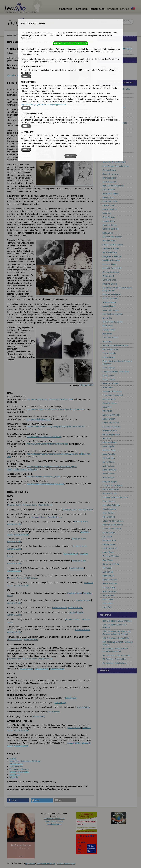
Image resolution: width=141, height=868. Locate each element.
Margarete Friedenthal (112, 256)
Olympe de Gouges (111, 272)
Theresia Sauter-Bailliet (113, 486)
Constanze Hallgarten (112, 294)
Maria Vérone (108, 576)
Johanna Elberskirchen (112, 237)
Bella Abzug (108, 95)
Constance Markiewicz (112, 391)
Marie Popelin (109, 446)
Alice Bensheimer (110, 146)
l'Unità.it (13, 758)
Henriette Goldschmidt (112, 268)
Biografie (11, 75)
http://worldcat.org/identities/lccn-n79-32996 (46, 484)
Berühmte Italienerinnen (113, 45)
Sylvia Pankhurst (110, 430)
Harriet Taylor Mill (110, 548)
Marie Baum (108, 135)
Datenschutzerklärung (46, 864)
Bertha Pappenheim (111, 434)
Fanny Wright (108, 599)
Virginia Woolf (109, 595)
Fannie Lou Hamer (111, 298)
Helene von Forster (111, 248)
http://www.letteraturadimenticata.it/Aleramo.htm (47, 444)
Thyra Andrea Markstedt (113, 395)
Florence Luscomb (111, 383)
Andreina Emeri (109, 241)
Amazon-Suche (14, 505)
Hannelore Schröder (111, 505)
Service (124, 9)
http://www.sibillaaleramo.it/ (38, 419)
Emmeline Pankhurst (111, 427)
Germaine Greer (110, 280)
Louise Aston (108, 115)
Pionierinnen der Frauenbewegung (38, 35)
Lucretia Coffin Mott (111, 415)
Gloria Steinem (109, 533)
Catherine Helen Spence (113, 521)
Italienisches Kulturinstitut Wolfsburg (25, 761)
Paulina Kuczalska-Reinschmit (116, 345)
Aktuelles (112, 9)
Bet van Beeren (109, 142)
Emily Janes (108, 326)
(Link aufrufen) (71, 698)
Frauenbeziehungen (111, 52)
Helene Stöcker (109, 544)
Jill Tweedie (108, 568)
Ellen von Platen (110, 442)
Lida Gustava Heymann (113, 314)
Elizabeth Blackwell (111, 158)
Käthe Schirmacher (111, 489)
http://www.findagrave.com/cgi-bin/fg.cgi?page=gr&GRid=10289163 (56, 427)
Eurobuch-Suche (30, 505)
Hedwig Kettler (109, 330)
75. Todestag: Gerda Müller (114, 659)
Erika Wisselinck (110, 592)
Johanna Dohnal (110, 225)
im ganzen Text (123, 21)
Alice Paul (107, 438)
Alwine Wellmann (110, 584)
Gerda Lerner (108, 376)
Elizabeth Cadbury (110, 194)
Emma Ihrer (108, 318)
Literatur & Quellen (34, 75)
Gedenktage (97, 9)
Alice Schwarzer (109, 509)
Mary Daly (107, 213)
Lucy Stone (107, 536)
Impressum (30, 864)
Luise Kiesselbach (110, 338)
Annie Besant (108, 150)
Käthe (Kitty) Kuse (110, 349)
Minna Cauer (108, 198)
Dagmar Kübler (87, 385)
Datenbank (82, 9)
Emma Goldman (110, 264)
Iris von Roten (109, 462)
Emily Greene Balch (111, 127)
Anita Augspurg (109, 119)
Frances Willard (109, 588)
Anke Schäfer (108, 513)
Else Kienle (107, 334)
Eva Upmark (108, 572)
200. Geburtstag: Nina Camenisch (117, 621)
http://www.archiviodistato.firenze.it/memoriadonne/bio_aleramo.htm (56, 409)
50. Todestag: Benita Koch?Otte (116, 655)
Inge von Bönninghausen (113, 186)
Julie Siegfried (109, 517)
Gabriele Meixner (110, 403)
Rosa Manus (108, 387)
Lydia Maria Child (110, 201)
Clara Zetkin (108, 603)
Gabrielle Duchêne (111, 229)
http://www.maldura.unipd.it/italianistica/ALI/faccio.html (50, 399)
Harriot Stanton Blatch (112, 529)
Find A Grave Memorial (19, 769)
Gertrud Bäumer (109, 182)
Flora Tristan (108, 560)
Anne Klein (107, 342)
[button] (18, 800)
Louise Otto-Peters (111, 423)
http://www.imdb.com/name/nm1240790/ (44, 437)
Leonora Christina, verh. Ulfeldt (116, 372)
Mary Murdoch (109, 419)
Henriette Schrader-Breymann (115, 497)
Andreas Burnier (110, 178)
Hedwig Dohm (109, 221)
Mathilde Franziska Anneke (114, 107)
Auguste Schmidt (110, 493)
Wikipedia (14, 777)
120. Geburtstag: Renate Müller (116, 638)
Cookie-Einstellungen (66, 864)
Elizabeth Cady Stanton (113, 525)
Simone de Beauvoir (111, 139)
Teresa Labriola (109, 353)
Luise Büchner (109, 190)
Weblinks (20, 75)
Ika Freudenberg (110, 252)
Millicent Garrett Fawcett (113, 245)
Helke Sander (108, 478)
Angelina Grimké (110, 284)
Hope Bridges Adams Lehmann (116, 166)
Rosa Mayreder (109, 399)
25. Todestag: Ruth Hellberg (114, 663)
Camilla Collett (109, 205)
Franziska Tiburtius (111, 556)
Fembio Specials (14, 35)
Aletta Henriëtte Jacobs (113, 322)
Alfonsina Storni (109, 540)
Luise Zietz (107, 607)
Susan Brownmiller (111, 174)
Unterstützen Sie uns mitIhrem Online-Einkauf (54, 821)
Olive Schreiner (109, 501)
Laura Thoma (108, 552)
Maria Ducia (108, 233)
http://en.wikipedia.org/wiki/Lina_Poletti (43, 476)
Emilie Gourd (108, 276)
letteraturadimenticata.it (19, 772)
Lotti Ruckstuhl (109, 466)
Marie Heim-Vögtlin (111, 310)
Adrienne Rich (109, 458)
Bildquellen (49, 75)
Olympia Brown (109, 170)
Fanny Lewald (109, 380)
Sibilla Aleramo (109, 103)
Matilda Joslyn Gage (111, 260)
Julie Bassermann (110, 131)
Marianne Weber (110, 580)
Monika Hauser (109, 306)
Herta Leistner (109, 368)
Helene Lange (109, 357)
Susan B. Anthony (110, 111)
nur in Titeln (122, 23)
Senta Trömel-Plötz (111, 564)
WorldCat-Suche (46, 505)
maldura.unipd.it (16, 764)
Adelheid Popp (109, 450)
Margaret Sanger (110, 482)
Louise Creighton (110, 209)
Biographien (66, 9)
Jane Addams (108, 99)
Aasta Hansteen (109, 302)
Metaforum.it (15, 775)
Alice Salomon (109, 474)
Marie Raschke (109, 454)
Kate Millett (107, 411)
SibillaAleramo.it (16, 766)
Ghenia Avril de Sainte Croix (115, 123)
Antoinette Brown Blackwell (114, 162)
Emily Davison (109, 217)
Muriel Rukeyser (110, 470)
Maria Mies (107, 407)
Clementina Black (110, 154)
